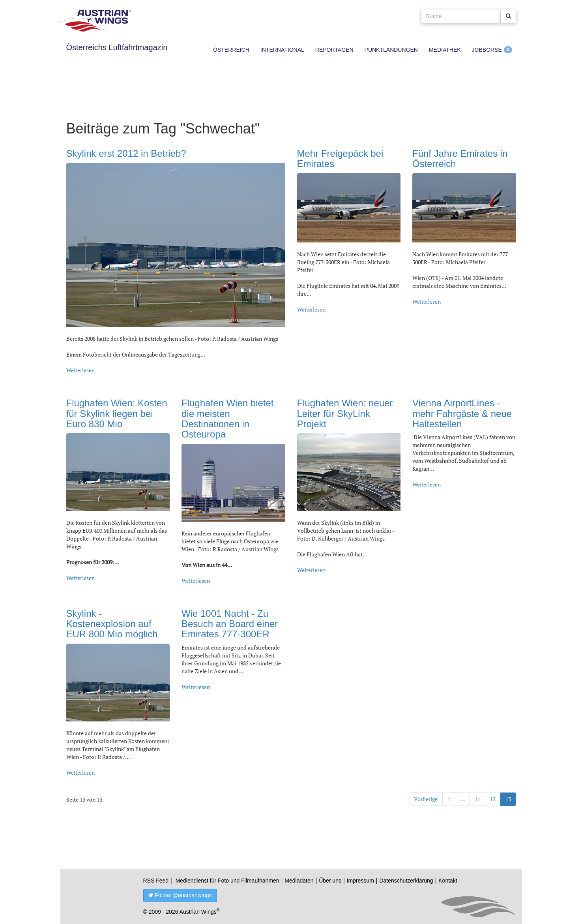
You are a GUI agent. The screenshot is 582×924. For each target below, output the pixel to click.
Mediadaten (299, 881)
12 (493, 799)
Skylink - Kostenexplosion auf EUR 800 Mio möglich (112, 624)
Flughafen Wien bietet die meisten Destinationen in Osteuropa (227, 419)
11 (477, 799)
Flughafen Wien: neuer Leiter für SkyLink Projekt (345, 413)
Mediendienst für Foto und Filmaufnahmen (227, 881)
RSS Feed (156, 881)
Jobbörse (487, 50)
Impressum (360, 881)
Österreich (231, 50)
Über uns (330, 881)
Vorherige (426, 799)
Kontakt (448, 881)
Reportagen (334, 50)
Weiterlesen (80, 370)
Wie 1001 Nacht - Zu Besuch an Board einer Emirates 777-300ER (230, 624)
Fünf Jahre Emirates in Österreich (460, 159)
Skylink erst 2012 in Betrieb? (126, 153)
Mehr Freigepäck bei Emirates (340, 159)
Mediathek (445, 50)
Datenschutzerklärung (406, 881)
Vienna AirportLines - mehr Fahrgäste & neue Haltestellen (462, 413)
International (282, 50)
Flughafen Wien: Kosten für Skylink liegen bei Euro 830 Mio (117, 413)
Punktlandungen (391, 50)
